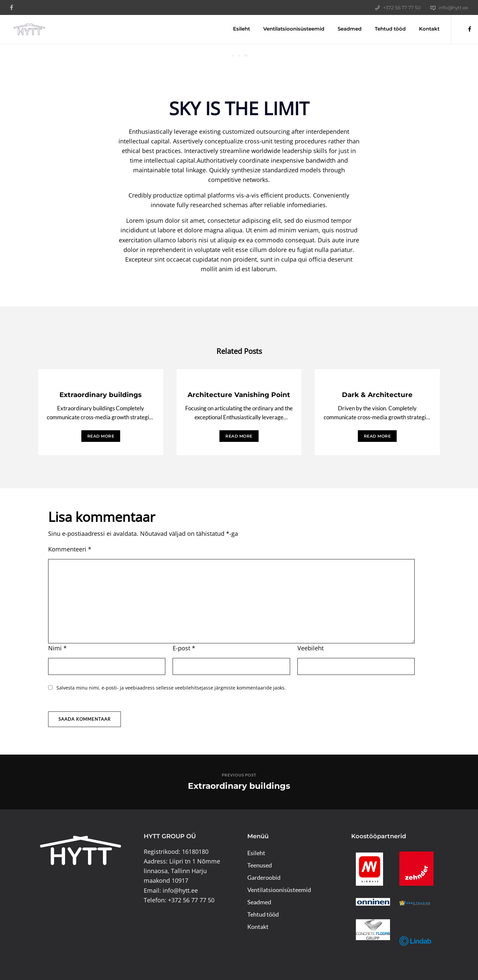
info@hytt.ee (453, 8)
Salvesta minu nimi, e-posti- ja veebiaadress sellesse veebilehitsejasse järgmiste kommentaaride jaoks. (171, 688)
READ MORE (101, 436)
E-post (184, 648)
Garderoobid (264, 877)
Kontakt (424, 29)
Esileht (237, 29)
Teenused (260, 865)
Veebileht (311, 648)
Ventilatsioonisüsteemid (289, 29)
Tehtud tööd (385, 29)
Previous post (239, 775)
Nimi (57, 648)
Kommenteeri (70, 549)
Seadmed (345, 29)
